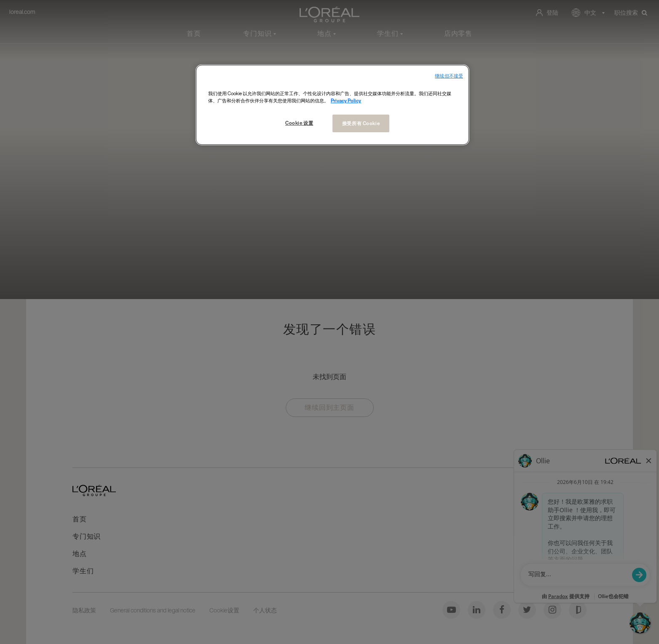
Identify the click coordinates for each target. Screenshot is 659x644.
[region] (332, 105)
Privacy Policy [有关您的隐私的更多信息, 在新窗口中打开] (346, 100)
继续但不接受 (449, 76)
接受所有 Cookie (361, 123)
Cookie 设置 (299, 123)
